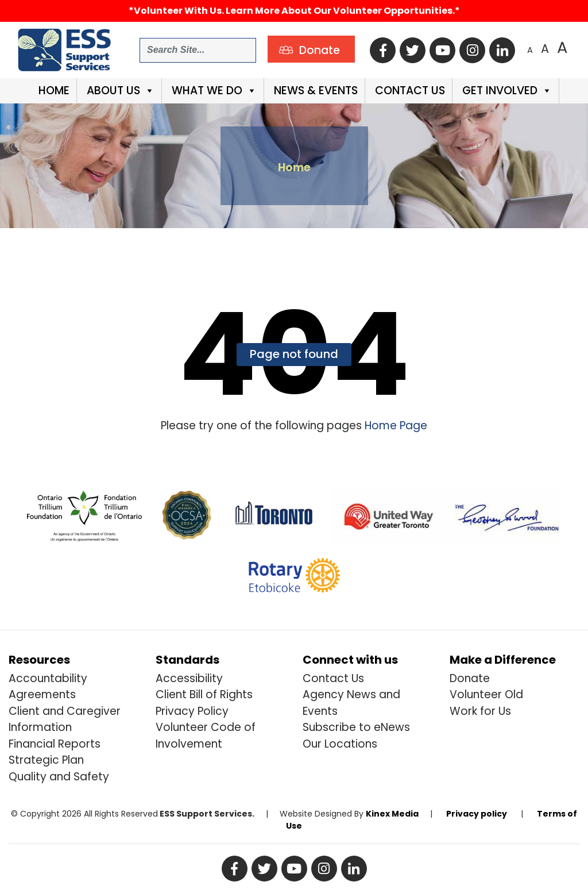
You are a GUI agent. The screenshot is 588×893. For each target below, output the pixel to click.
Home (53, 91)
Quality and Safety (59, 777)
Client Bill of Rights (204, 694)
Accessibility (189, 678)
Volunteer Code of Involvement (206, 736)
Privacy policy (477, 814)
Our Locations (340, 744)
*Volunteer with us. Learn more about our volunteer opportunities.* (294, 11)
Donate (470, 678)
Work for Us (480, 711)
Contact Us (409, 91)
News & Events (314, 91)
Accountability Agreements (48, 687)
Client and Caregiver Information (65, 719)
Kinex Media (392, 814)
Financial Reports (55, 744)
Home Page (394, 426)
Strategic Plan (46, 760)
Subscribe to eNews (356, 727)
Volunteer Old (486, 694)
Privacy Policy (192, 711)
